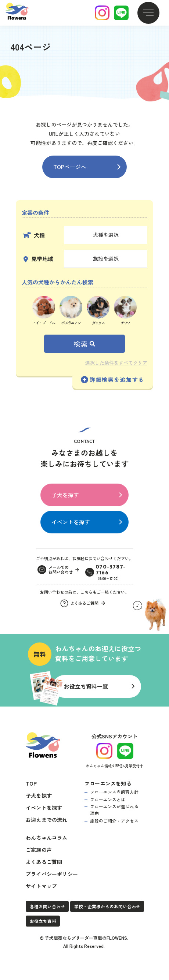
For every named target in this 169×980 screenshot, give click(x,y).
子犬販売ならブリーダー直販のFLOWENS (86, 937)
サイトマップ (41, 885)
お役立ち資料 (43, 920)
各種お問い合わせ (47, 906)
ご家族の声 (39, 849)
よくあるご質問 (44, 861)
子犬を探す (65, 495)
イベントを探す (71, 522)
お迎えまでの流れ (47, 819)
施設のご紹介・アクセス (114, 819)
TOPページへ (70, 167)
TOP (31, 782)
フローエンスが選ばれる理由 (114, 808)
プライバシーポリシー (52, 873)
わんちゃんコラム (47, 836)
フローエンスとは (108, 798)
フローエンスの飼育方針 (114, 791)
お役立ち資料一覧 (86, 686)
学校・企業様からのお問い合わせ (107, 906)
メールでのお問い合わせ (61, 570)
